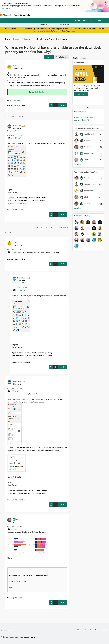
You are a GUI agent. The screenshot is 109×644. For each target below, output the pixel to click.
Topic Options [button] (61, 57)
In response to (13, 131)
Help (92, 20)
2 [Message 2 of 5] (14, 598)
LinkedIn (11, 587)
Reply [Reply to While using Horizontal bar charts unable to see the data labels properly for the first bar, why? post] (63, 105)
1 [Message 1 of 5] (14, 105)
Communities (62, 15)
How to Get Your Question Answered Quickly (84, 119)
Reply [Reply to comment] (63, 215)
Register (77, 20)
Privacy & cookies (82, 630)
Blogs (71, 15)
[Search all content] (82, 25)
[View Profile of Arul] (18, 519)
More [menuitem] (78, 15)
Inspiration (44, 15)
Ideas (52, 15)
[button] (48, 57)
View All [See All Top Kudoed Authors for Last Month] (78, 208)
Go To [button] (99, 20)
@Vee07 (18, 138)
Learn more (6, 8)
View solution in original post (18, 203)
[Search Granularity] (48, 25)
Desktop (64, 39)
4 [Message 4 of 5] (14, 259)
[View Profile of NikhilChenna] (17, 126)
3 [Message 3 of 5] (14, 500)
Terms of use (94, 630)
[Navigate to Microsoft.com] (6, 15)
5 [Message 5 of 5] (14, 210)
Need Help (17, 100)
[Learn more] (81, 94)
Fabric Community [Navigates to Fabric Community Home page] (22, 15)
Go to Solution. (40, 92)
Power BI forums (13, 39)
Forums (35, 15)
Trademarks (104, 630)
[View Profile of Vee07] (15, 66)
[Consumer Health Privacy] (27, 637)
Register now (71, 31)
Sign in (85, 20)
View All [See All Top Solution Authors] (78, 164)
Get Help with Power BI (46, 39)
